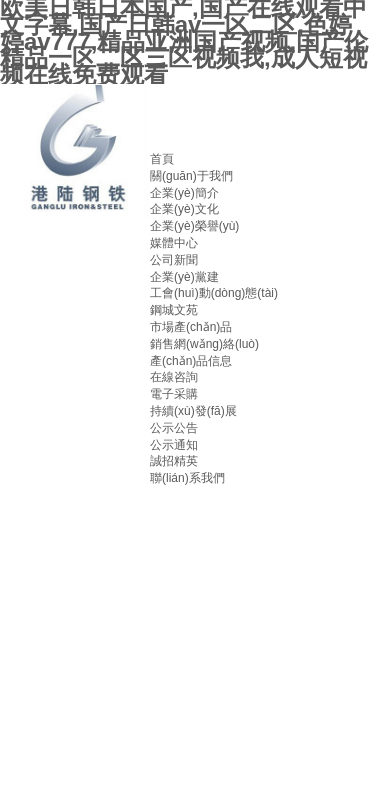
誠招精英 (174, 461)
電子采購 (174, 394)
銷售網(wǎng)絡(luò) (204, 344)
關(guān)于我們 (191, 176)
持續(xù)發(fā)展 (193, 411)
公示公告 (174, 428)
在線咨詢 (174, 377)
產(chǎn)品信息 (191, 361)
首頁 (162, 159)
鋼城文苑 (174, 310)
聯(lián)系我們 (187, 478)
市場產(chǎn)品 (191, 327)
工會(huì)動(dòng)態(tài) (214, 293)
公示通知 (174, 445)
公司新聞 (174, 260)
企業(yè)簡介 (184, 193)
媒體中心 (174, 243)
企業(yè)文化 (184, 209)
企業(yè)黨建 (184, 277)
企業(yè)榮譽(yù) (194, 226)
